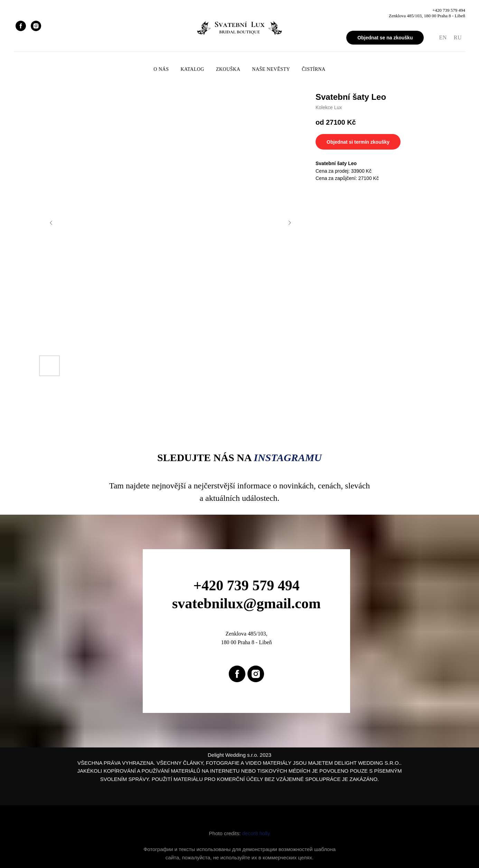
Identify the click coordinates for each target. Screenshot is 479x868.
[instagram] (36, 26)
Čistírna (314, 69)
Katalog (192, 69)
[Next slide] (290, 223)
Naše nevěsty (271, 69)
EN (443, 37)
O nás (161, 69)
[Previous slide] (51, 223)
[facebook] (21, 26)
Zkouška (228, 69)
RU (458, 37)
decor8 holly (256, 833)
